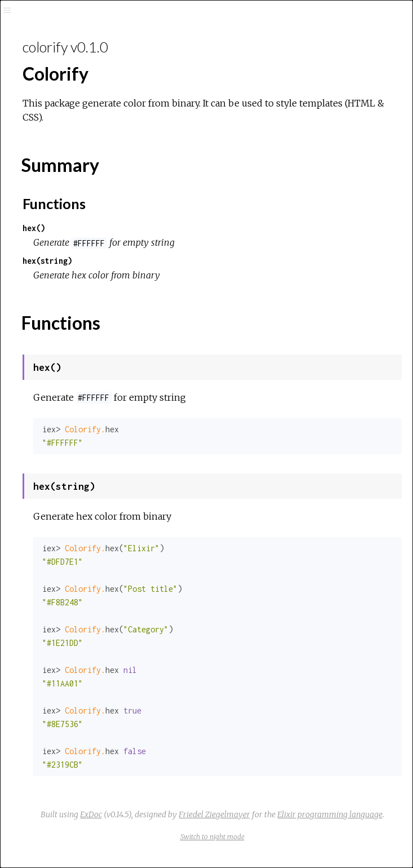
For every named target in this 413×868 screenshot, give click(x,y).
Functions (54, 203)
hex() (34, 228)
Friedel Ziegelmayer (214, 814)
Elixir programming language (330, 814)
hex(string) (47, 261)
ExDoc (91, 814)
